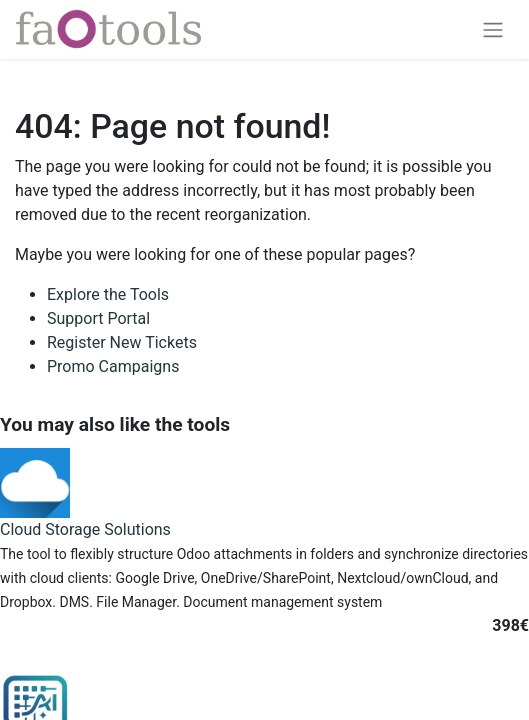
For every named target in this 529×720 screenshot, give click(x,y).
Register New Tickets (122, 342)
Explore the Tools (108, 294)
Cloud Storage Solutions (85, 529)
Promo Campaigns (113, 366)
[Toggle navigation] (493, 29)
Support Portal (98, 318)
